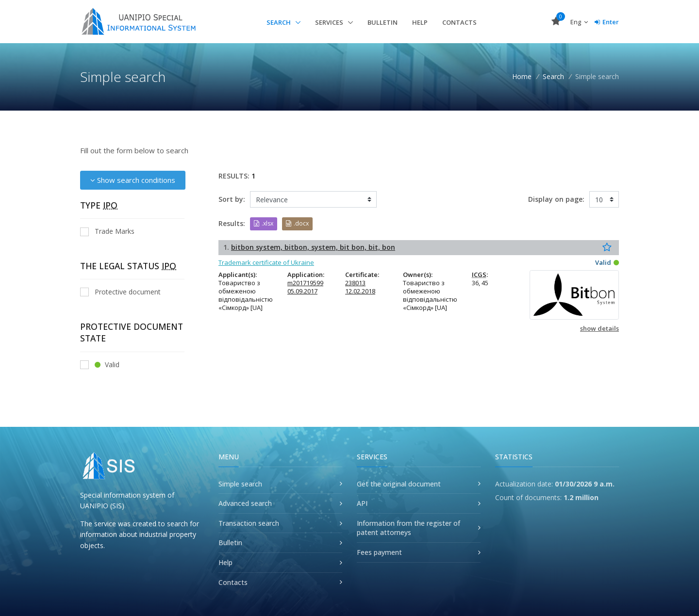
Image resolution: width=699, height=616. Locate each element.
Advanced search (245, 503)
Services (330, 22)
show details (599, 328)
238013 (355, 283)
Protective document (120, 292)
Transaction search (249, 523)
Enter (607, 22)
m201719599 (305, 283)
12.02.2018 (360, 291)
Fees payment (379, 552)
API (362, 503)
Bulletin (383, 22)
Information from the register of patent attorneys (408, 528)
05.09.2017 (302, 291)
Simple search (240, 484)
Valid (100, 365)
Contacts (459, 22)
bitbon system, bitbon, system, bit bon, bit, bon (313, 247)
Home (522, 76)
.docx (297, 223)
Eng (579, 22)
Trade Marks (107, 231)
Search (279, 22)
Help (420, 22)
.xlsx (264, 223)
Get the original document (399, 484)
